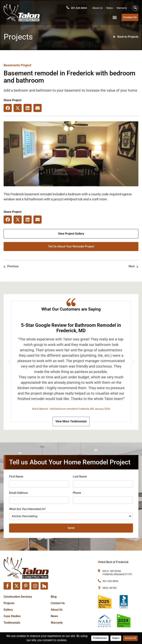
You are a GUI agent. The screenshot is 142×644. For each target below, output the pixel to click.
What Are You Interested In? (27, 510)
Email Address (18, 494)
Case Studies (12, 616)
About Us (97, 7)
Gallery (8, 610)
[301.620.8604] (66, 7)
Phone (77, 494)
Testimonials (12, 623)
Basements (12, 65)
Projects (9, 603)
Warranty (122, 7)
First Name (16, 477)
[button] (135, 7)
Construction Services (18, 597)
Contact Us (58, 603)
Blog (54, 597)
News (110, 7)
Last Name (80, 477)
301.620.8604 (78, 7)
